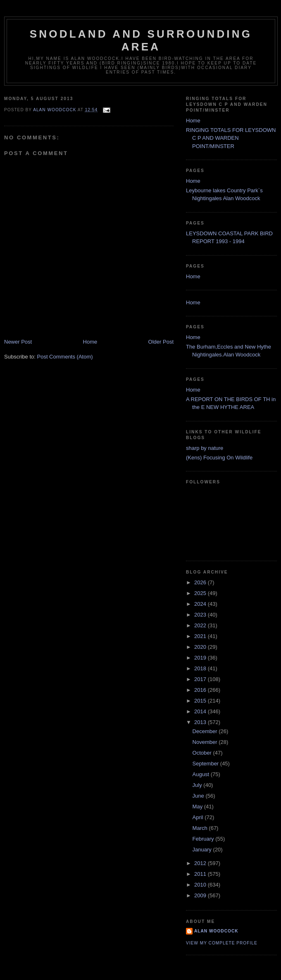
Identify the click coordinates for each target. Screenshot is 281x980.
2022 (201, 625)
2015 (201, 701)
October (203, 753)
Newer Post (18, 342)
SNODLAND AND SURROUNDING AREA (141, 40)
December (206, 731)
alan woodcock (216, 931)
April (199, 817)
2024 (201, 604)
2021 (201, 636)
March (201, 828)
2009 (201, 895)
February (204, 839)
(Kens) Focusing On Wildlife (219, 458)
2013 (201, 722)
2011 (201, 874)
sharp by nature (205, 448)
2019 (201, 658)
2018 (201, 668)
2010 (201, 885)
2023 (201, 615)
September (206, 764)
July (198, 785)
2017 (201, 679)
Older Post (161, 342)
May (198, 807)
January (203, 850)
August (202, 774)
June (199, 796)
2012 (201, 863)
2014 (201, 711)
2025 (201, 593)
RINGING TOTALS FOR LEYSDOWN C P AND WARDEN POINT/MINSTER (231, 138)
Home (90, 342)
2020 (201, 647)
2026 (201, 582)
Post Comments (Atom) (65, 357)
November (206, 742)
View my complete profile (222, 943)
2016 (201, 690)
